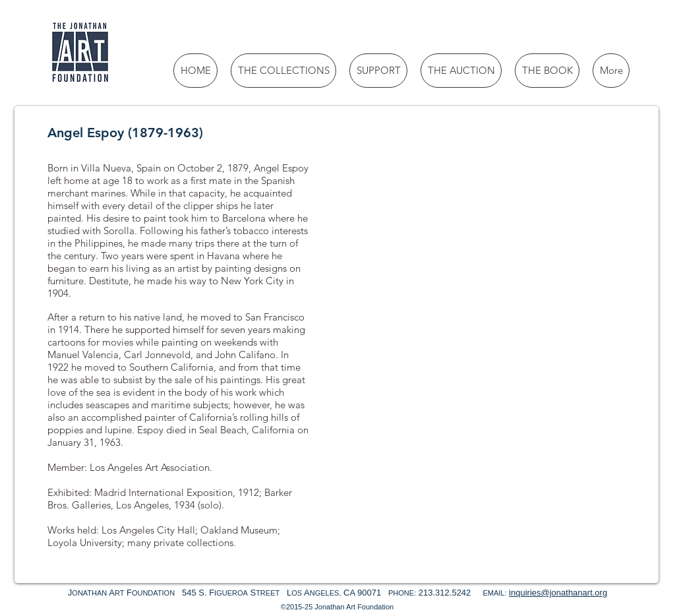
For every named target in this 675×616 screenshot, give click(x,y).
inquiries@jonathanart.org (558, 593)
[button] (403, 212)
